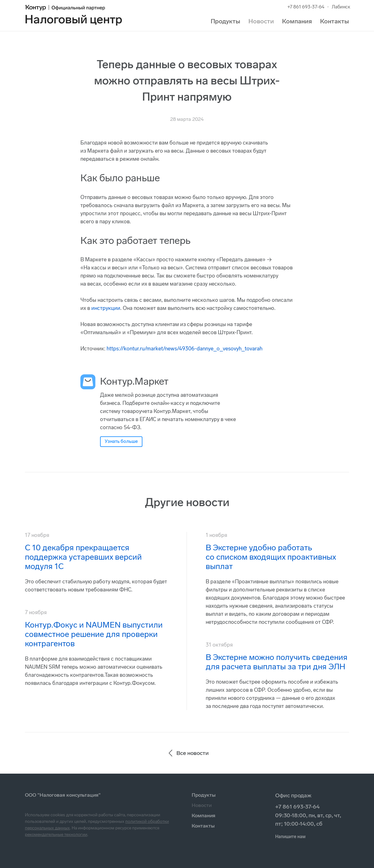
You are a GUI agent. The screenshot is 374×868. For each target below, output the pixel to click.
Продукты (225, 21)
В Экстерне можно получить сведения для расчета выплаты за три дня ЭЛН (277, 662)
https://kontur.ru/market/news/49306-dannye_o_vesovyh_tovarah (185, 349)
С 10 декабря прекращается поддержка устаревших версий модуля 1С (83, 557)
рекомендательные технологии (56, 835)
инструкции (106, 308)
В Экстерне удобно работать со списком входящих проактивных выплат (271, 557)
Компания (297, 21)
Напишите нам (290, 837)
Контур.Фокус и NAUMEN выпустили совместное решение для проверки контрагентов (94, 634)
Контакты (335, 21)
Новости (261, 21)
